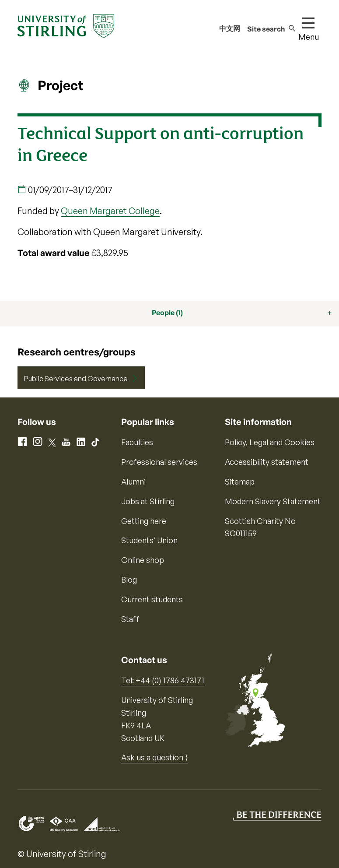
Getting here (144, 521)
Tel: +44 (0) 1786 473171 (163, 680)
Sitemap (240, 481)
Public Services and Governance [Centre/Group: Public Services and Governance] (76, 379)
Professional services (159, 462)
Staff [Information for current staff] (130, 619)
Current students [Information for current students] (152, 599)
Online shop (143, 560)
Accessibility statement (267, 462)
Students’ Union (149, 540)
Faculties (137, 442)
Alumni (133, 481)
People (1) (167, 313)
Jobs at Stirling (148, 501)
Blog (129, 580)
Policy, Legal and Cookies (270, 442)
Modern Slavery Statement (273, 501)
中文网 (230, 28)
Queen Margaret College (110, 211)
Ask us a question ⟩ (155, 757)
